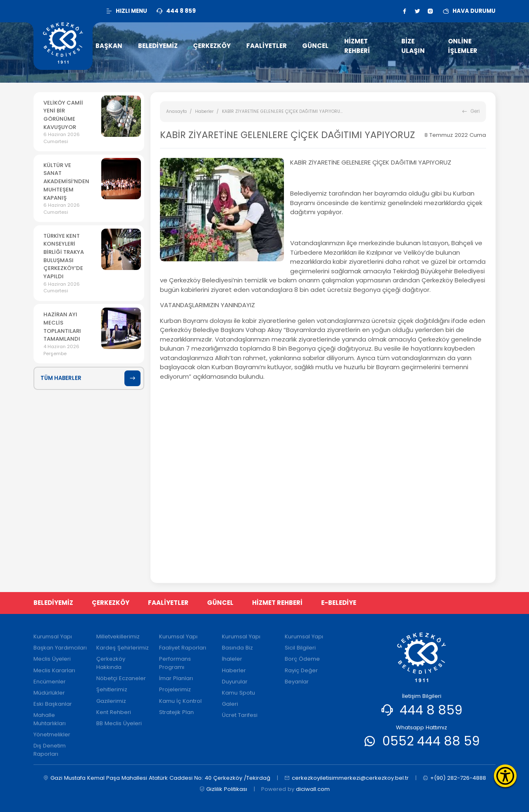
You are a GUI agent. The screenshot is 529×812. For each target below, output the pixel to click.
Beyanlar (297, 682)
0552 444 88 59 (431, 741)
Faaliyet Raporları (183, 648)
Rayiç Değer (301, 670)
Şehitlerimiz (112, 689)
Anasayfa (176, 111)
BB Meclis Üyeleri (119, 723)
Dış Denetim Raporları (50, 750)
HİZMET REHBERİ (277, 603)
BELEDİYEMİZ (53, 603)
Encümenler (50, 682)
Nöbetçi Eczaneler (121, 678)
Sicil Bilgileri (300, 648)
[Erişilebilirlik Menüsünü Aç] (505, 776)
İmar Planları (176, 678)
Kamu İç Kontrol (180, 701)
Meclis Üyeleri (52, 659)
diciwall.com (313, 789)
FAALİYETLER (168, 603)
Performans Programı (175, 663)
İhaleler (232, 659)
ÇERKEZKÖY (111, 603)
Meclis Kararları (54, 670)
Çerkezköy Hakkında (111, 663)
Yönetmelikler (52, 734)
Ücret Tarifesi (240, 715)
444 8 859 (431, 710)
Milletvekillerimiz (118, 636)
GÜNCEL (220, 603)
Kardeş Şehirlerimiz (123, 648)
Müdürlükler (49, 693)
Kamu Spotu (238, 693)
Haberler (204, 111)
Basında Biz (237, 648)
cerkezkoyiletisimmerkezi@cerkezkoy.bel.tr (347, 778)
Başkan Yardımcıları (60, 648)
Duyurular (235, 682)
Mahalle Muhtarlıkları (50, 719)
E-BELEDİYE (339, 603)
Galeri (230, 704)
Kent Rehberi (114, 712)
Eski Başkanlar (53, 704)
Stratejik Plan (176, 712)
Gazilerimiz (111, 701)
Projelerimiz (175, 689)
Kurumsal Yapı (53, 636)
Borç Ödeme (302, 659)
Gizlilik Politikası (223, 789)
